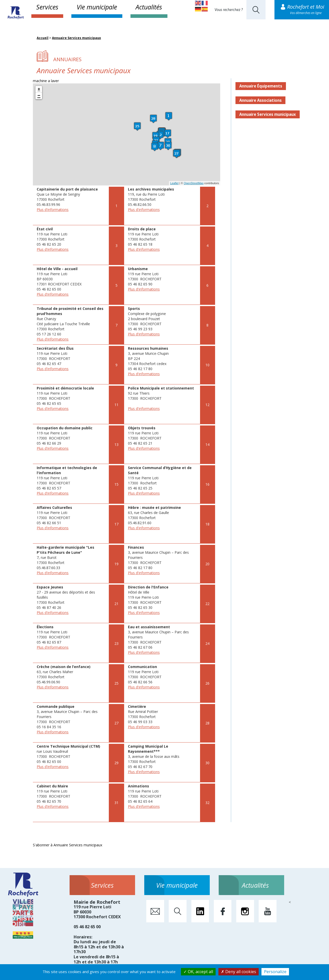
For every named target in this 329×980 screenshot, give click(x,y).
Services (47, 7)
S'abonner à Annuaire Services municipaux (68, 845)
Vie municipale (97, 7)
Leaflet (174, 183)
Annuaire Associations (260, 100)
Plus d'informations (53, 210)
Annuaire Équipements (261, 86)
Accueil (43, 38)
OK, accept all (198, 972)
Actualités (149, 7)
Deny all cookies (239, 972)
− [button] (39, 96)
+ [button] (39, 89)
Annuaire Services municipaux (76, 38)
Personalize (275, 972)
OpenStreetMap (194, 183)
